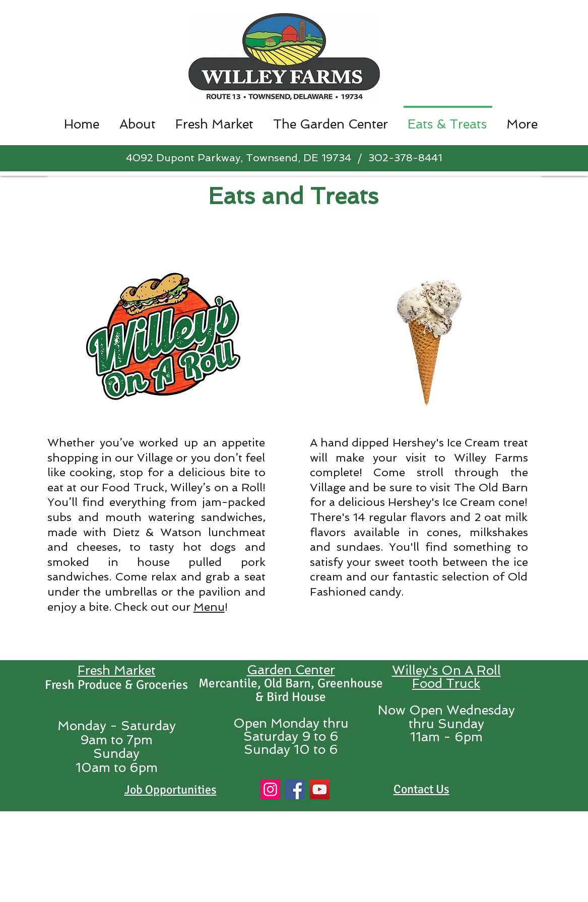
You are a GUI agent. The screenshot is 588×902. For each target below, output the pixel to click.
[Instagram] (270, 789)
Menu (209, 607)
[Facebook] (295, 789)
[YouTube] (320, 789)
